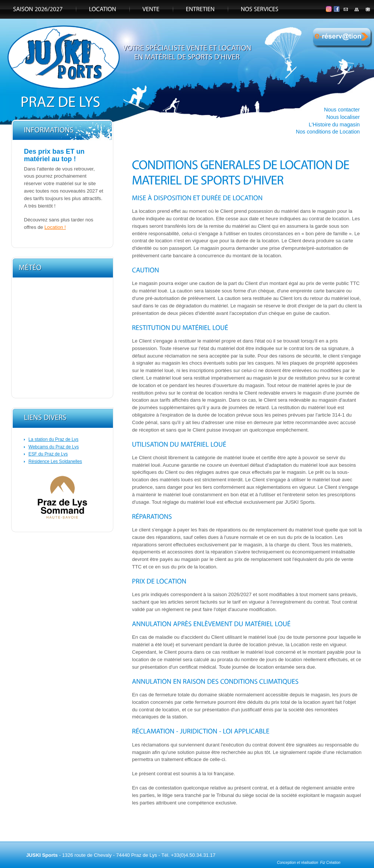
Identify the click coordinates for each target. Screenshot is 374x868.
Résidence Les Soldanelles (55, 461)
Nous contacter (342, 110)
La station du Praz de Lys (53, 439)
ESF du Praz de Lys (48, 454)
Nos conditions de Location (328, 132)
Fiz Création (330, 863)
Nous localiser (343, 117)
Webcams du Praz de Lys (54, 447)
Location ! (55, 227)
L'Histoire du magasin (334, 125)
